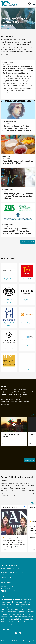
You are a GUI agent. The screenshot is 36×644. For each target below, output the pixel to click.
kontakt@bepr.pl (7, 582)
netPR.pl (33, 641)
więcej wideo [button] (29, 460)
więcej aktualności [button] (28, 242)
